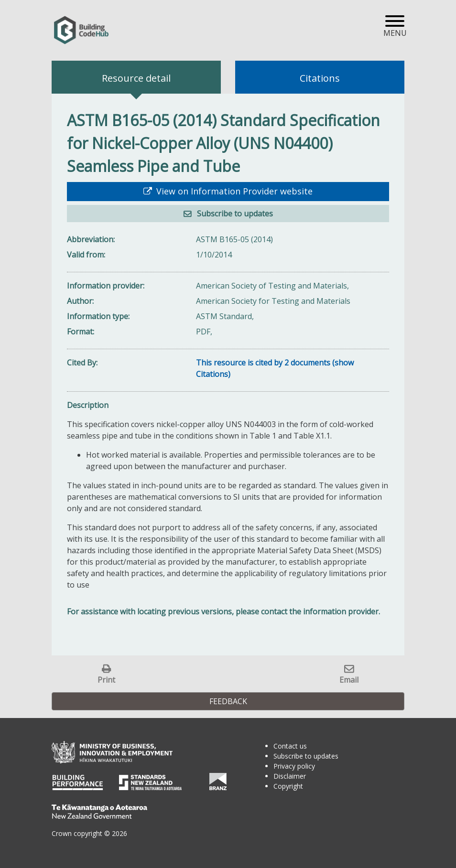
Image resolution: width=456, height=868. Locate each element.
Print (106, 680)
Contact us (290, 746)
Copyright (288, 786)
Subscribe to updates (234, 214)
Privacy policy (294, 766)
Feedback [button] (228, 701)
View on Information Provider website (233, 191)
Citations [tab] (320, 78)
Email (349, 680)
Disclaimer (290, 776)
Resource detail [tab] (136, 78)
